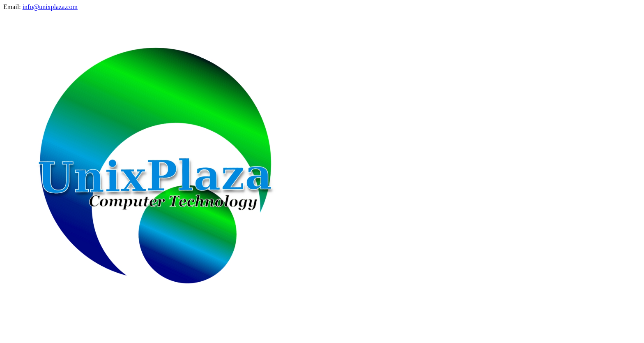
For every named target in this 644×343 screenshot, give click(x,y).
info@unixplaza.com (50, 7)
